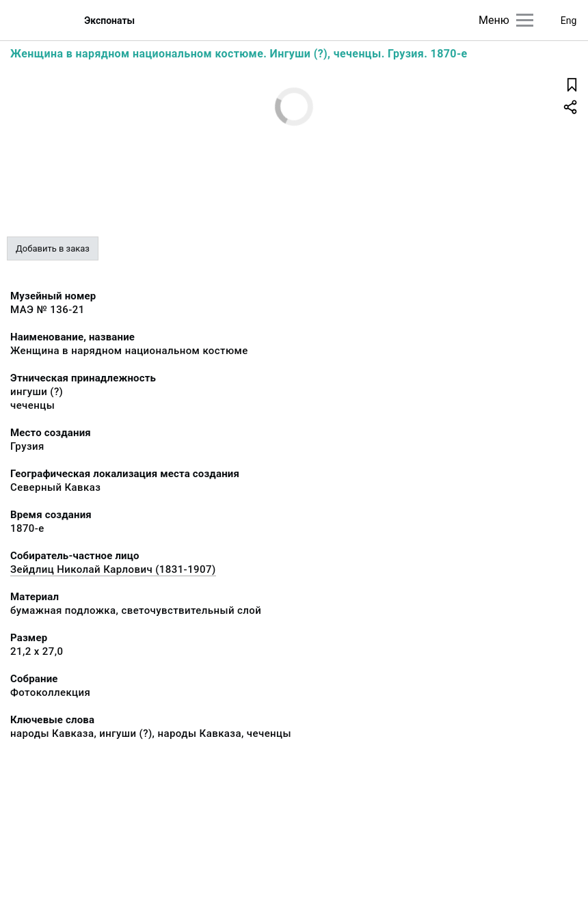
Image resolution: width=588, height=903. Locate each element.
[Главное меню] (525, 20)
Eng (569, 21)
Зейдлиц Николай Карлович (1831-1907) (113, 569)
